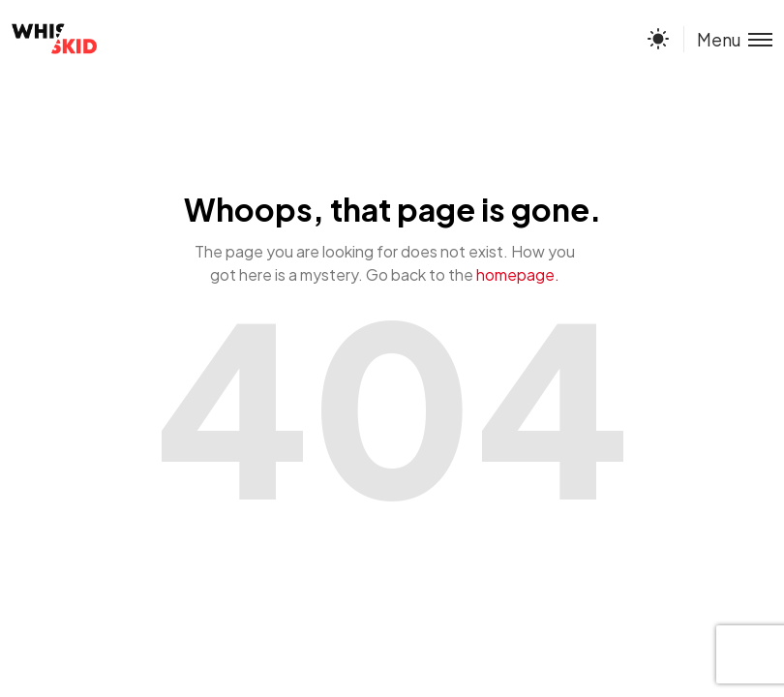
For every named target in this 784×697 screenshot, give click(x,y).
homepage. (518, 274)
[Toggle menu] (728, 39)
